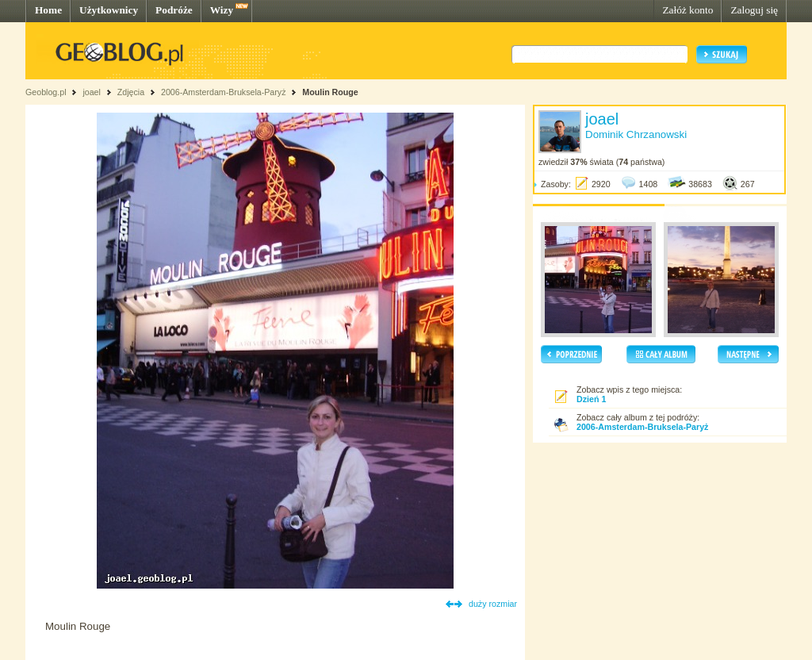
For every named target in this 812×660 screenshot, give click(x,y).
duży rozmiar (493, 604)
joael (92, 92)
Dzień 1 (591, 399)
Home (48, 10)
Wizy (222, 10)
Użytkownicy (109, 10)
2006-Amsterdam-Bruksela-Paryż (224, 92)
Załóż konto (688, 10)
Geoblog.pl (46, 92)
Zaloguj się (754, 10)
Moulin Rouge (330, 92)
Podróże (174, 10)
